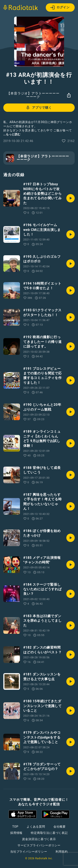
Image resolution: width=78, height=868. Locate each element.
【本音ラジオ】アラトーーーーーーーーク (33, 95)
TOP (15, 827)
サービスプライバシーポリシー (39, 845)
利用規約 (62, 852)
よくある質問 (36, 827)
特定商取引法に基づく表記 (49, 833)
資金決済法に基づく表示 (39, 839)
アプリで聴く (39, 108)
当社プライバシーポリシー (29, 852)
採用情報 (16, 833)
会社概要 (60, 827)
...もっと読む (12, 134)
